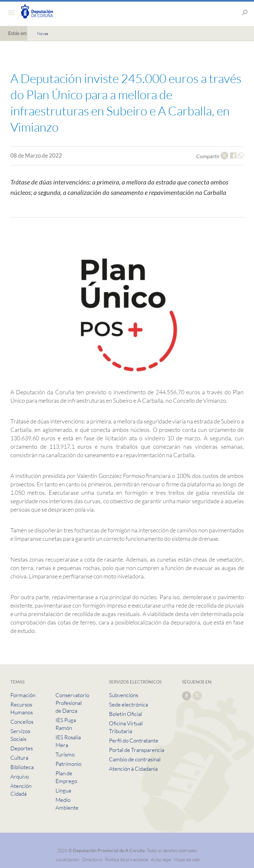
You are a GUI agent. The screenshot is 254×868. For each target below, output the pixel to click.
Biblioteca (22, 767)
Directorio (92, 859)
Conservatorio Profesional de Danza (72, 703)
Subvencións (124, 695)
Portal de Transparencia (137, 750)
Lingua (63, 790)
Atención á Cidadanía (133, 769)
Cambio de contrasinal (135, 759)
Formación (23, 695)
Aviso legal (161, 859)
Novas (43, 33)
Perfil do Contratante (134, 740)
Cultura (19, 758)
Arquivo (20, 776)
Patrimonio (68, 764)
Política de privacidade (127, 859)
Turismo (65, 754)
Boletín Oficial (126, 714)
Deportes (22, 748)
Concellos (22, 722)
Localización (68, 859)
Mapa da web (187, 859)
